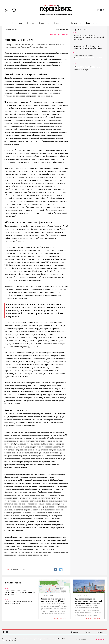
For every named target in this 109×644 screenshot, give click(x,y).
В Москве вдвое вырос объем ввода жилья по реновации (18, 602)
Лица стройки (92, 23)
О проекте (75, 632)
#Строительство (18, 570)
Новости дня (17, 23)
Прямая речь (44, 23)
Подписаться (101, 640)
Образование (96, 618)
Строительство (60, 23)
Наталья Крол (64, 30)
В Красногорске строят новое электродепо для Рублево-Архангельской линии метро (88, 37)
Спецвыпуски (76, 23)
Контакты (100, 632)
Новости (56, 618)
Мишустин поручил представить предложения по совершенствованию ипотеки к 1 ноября (86, 68)
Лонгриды (31, 23)
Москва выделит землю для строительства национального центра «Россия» (87, 57)
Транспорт (63, 618)
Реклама (87, 632)
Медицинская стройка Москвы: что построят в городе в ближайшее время (87, 47)
